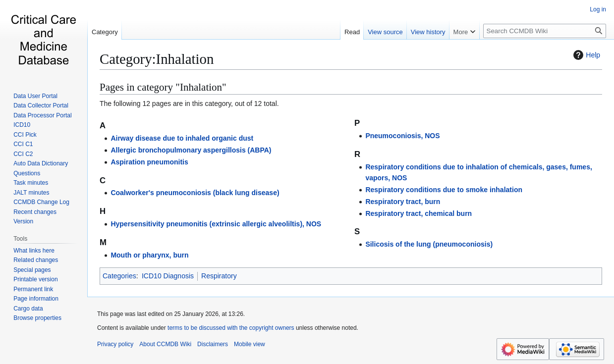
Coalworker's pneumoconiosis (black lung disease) (195, 193)
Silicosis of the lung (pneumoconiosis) (429, 244)
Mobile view (250, 344)
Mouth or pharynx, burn (149, 255)
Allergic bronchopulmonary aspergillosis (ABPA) (191, 150)
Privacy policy (115, 344)
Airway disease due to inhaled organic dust (182, 138)
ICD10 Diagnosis (168, 276)
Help (586, 55)
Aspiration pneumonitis (149, 162)
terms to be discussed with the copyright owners (231, 328)
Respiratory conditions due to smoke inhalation (444, 190)
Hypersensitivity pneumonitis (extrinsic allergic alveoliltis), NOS (216, 224)
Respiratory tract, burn (403, 202)
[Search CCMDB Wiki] (545, 31)
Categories (119, 276)
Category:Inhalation (157, 59)
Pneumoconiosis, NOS (402, 136)
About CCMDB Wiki (165, 344)
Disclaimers (213, 344)
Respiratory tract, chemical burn (419, 213)
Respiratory (219, 276)
